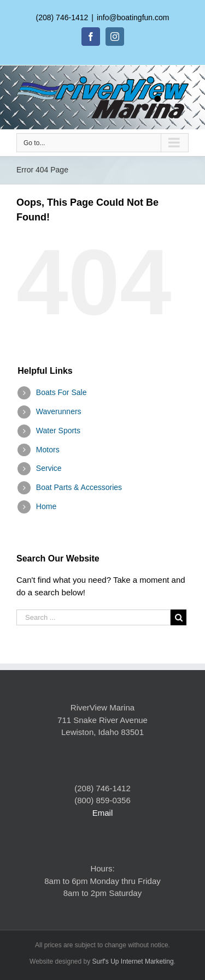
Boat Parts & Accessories (79, 487)
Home (46, 506)
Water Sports (58, 431)
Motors (48, 450)
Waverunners (59, 411)
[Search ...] (93, 617)
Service (49, 468)
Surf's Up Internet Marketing (133, 961)
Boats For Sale (61, 392)
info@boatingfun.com (133, 17)
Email (103, 813)
